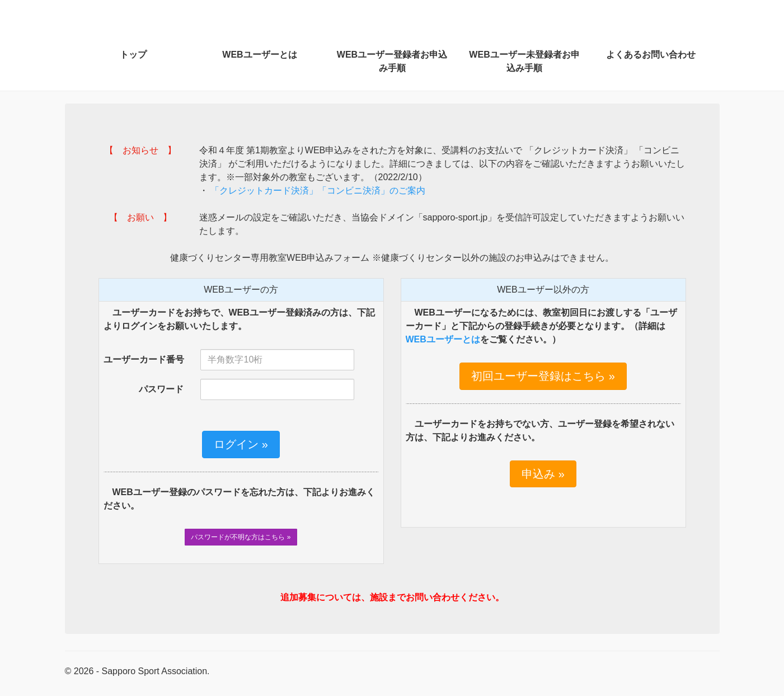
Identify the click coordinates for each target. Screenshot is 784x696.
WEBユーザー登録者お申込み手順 (392, 61)
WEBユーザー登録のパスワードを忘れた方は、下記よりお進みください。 (239, 499)
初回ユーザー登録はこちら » (543, 376)
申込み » (543, 474)
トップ (133, 55)
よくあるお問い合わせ (651, 55)
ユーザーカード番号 (144, 359)
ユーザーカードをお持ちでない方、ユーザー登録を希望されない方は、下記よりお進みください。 (540, 431)
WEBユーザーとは (259, 55)
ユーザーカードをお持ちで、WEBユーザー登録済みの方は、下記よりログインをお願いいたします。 (239, 319)
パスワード (161, 389)
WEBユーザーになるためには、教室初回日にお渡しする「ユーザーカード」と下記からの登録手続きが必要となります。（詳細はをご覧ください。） (541, 326)
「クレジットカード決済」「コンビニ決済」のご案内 (317, 191)
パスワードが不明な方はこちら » (241, 537)
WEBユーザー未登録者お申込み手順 (524, 61)
